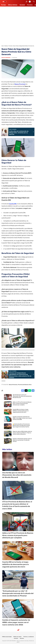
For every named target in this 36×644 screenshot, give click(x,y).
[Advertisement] (18, 25)
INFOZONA (14, 641)
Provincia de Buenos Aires (25, 385)
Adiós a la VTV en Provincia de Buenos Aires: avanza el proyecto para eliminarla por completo (22, 403)
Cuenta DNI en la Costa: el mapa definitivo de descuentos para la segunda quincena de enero (21, 411)
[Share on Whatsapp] (30, 391)
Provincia (11, 46)
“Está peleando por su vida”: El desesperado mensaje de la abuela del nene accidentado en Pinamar (18, 593)
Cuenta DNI (13, 204)
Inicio (3, 46)
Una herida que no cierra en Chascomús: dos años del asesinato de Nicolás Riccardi (22, 396)
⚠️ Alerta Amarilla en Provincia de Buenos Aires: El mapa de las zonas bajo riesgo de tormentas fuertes (21, 425)
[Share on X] (26, 391)
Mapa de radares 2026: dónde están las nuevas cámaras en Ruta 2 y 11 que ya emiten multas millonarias (22, 433)
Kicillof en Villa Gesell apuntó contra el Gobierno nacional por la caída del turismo (22, 440)
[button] (27, 2)
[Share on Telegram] (33, 391)
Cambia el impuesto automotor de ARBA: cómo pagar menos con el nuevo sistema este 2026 (22, 418)
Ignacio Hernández (6, 58)
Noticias (6, 46)
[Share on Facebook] (23, 391)
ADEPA (18, 642)
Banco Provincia (20, 84)
